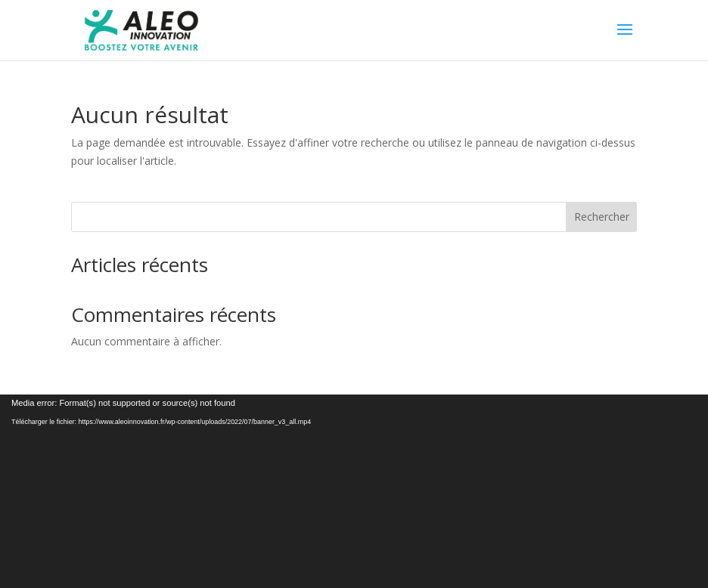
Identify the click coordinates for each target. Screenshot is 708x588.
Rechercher (602, 217)
